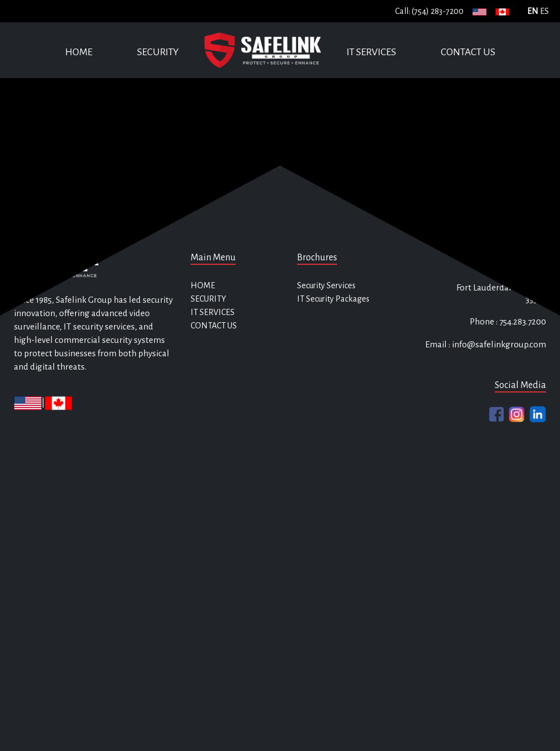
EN (533, 11)
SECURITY (158, 52)
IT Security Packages (333, 299)
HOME (79, 52)
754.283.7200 (522, 321)
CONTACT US (468, 52)
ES (544, 11)
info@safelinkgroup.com (499, 344)
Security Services (326, 285)
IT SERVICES (371, 52)
